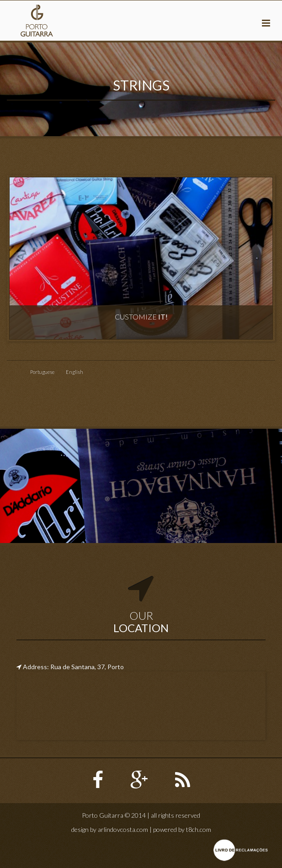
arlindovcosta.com (123, 829)
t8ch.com (199, 829)
